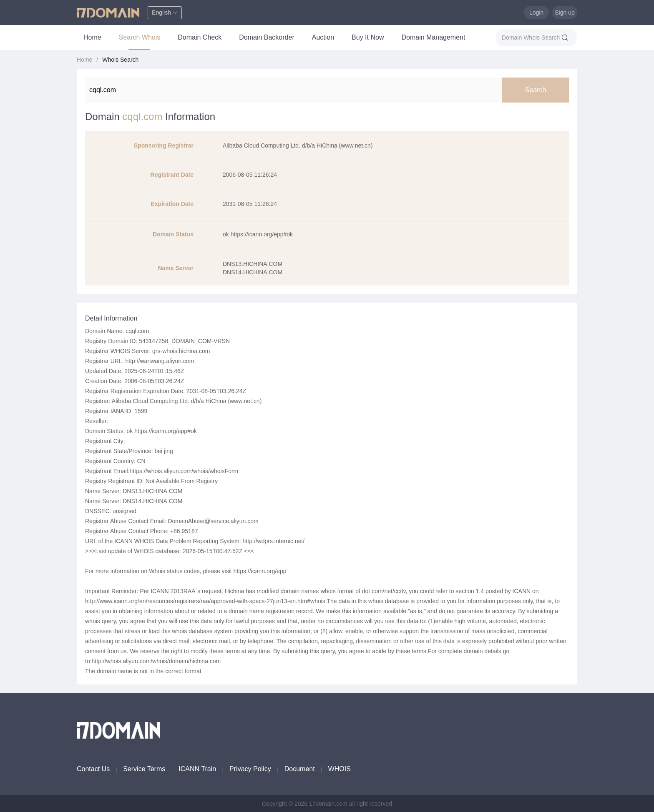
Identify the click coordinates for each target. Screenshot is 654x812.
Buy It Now (368, 37)
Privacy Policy (250, 769)
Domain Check (200, 37)
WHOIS (340, 769)
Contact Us (93, 769)
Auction (323, 37)
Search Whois (140, 37)
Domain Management (433, 37)
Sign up (565, 13)
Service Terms (144, 769)
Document (300, 769)
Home (92, 37)
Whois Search (120, 60)
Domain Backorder (267, 37)
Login (536, 13)
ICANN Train (197, 769)
